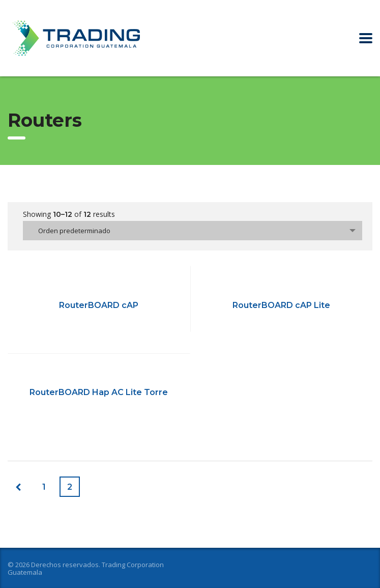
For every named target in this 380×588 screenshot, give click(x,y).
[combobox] (193, 231)
